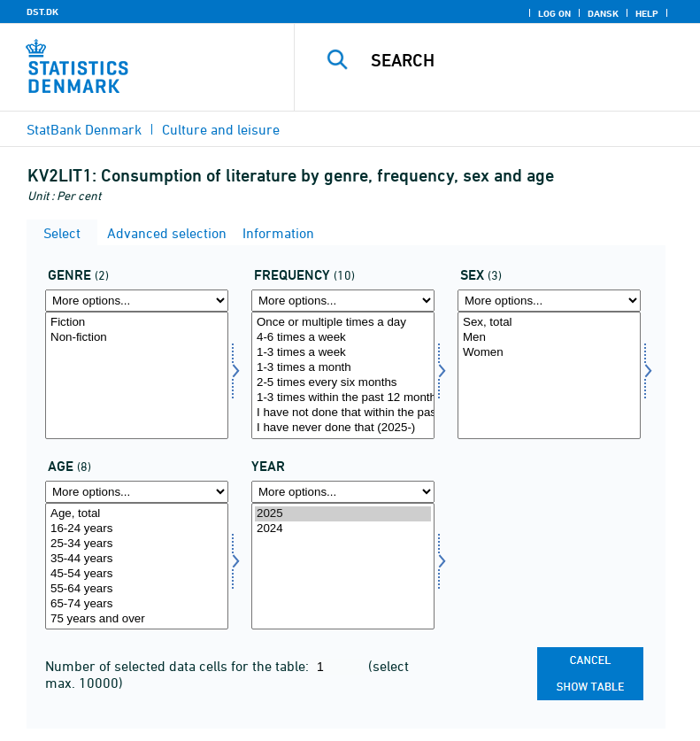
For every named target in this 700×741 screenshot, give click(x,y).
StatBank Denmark (84, 129)
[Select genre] (137, 375)
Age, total (137, 514)
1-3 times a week (343, 353)
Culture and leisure (221, 129)
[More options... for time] (343, 492)
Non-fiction (137, 338)
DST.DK (42, 12)
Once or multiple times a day (343, 323)
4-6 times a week (343, 338)
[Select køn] (549, 375)
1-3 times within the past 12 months (343, 398)
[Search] (524, 60)
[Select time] (343, 567)
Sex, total (549, 323)
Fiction (137, 323)
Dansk (603, 13)
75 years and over (137, 619)
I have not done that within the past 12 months (343, 413)
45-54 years (137, 574)
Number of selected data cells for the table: (179, 666)
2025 (343, 514)
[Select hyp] (343, 375)
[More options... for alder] (137, 492)
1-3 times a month (343, 368)
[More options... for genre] (137, 301)
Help (647, 13)
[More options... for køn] (549, 301)
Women (549, 353)
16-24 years (137, 529)
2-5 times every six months (343, 383)
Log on (554, 13)
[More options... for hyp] (343, 301)
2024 (343, 529)
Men (549, 338)
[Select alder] (137, 567)
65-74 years (137, 604)
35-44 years (137, 559)
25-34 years (137, 544)
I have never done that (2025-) (343, 428)
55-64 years (137, 589)
